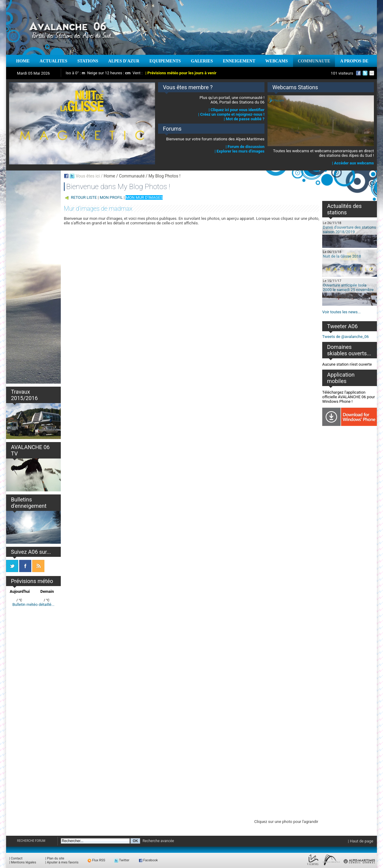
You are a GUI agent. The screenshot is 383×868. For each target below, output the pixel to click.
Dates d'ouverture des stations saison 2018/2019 (349, 230)
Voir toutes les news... (342, 312)
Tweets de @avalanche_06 (345, 337)
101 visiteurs (342, 73)
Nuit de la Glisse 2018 (342, 256)
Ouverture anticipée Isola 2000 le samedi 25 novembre (348, 287)
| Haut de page (361, 841)
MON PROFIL (111, 197)
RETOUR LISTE (84, 197)
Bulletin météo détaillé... (34, 604)
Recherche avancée (158, 841)
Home (109, 176)
